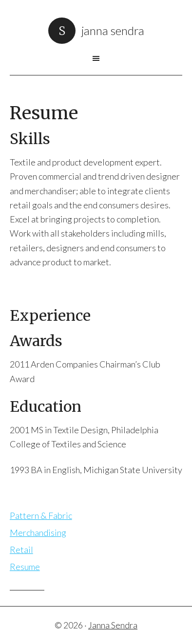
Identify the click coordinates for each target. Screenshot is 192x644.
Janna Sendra (113, 30)
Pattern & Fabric (41, 515)
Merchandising (38, 533)
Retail (21, 550)
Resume (25, 567)
